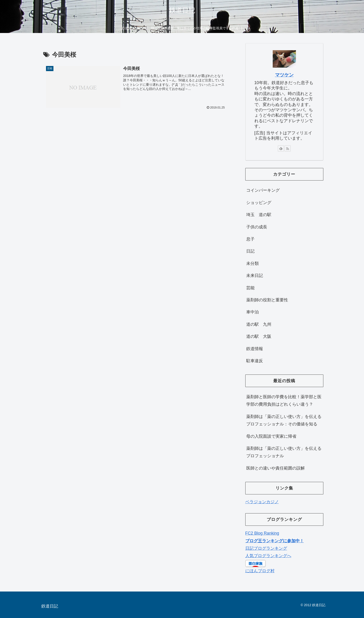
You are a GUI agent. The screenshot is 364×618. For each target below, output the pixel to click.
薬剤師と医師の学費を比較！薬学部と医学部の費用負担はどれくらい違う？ (284, 401)
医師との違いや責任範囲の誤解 (275, 468)
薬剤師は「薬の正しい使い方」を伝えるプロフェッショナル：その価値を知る (284, 420)
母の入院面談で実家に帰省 (271, 436)
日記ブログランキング (266, 548)
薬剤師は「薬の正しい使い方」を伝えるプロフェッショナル (284, 452)
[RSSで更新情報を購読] (288, 148)
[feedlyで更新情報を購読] (281, 148)
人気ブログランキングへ (268, 556)
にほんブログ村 (260, 571)
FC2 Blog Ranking (262, 533)
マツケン (284, 75)
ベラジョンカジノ (262, 502)
